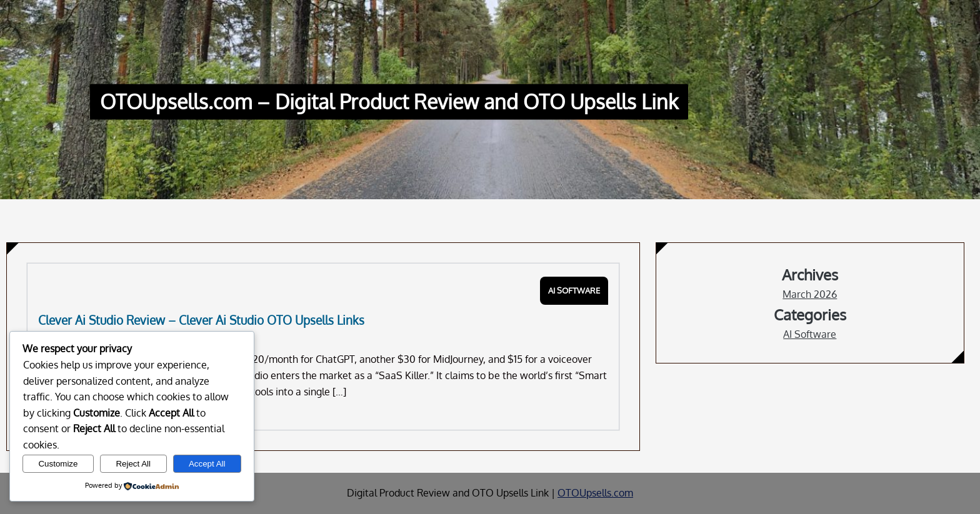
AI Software (574, 290)
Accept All (207, 464)
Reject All (133, 464)
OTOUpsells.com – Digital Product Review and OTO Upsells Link (389, 102)
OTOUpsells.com (595, 493)
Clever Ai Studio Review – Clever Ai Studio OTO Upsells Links (201, 320)
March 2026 (810, 294)
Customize (58, 464)
